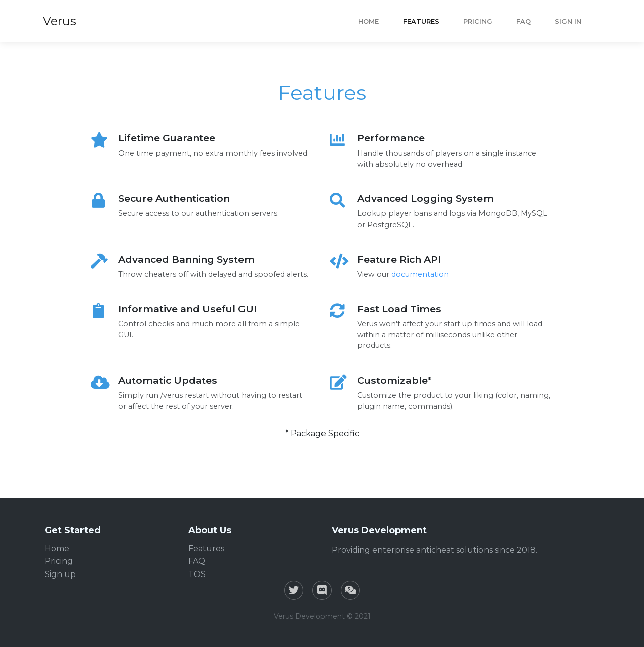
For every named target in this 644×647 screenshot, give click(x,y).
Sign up (60, 574)
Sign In (568, 21)
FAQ (524, 21)
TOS (197, 574)
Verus (60, 21)
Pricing (478, 21)
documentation (420, 274)
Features (421, 21)
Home (369, 21)
